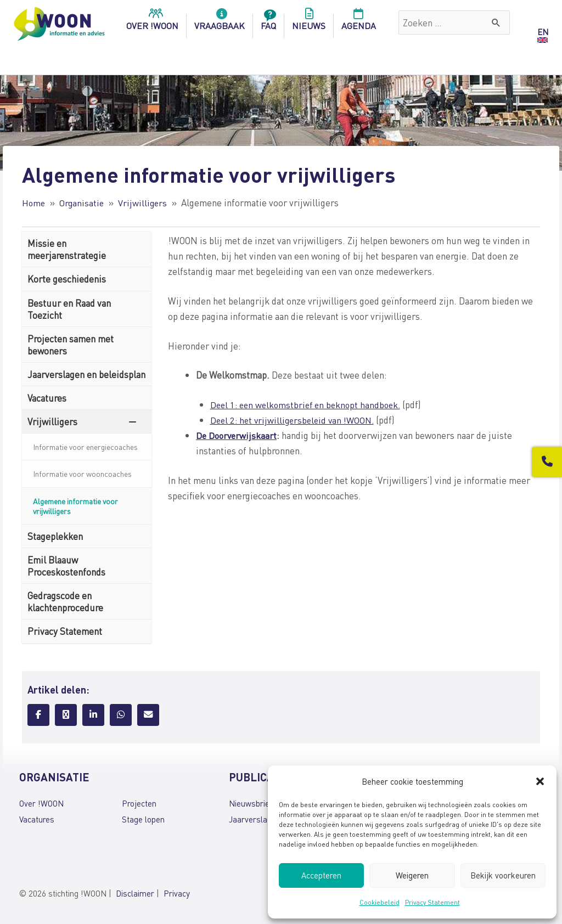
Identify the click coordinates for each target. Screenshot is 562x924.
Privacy (177, 893)
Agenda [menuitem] (359, 22)
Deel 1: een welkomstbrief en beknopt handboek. (309, 404)
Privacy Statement (432, 902)
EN (543, 32)
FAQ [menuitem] (268, 22)
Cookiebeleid (380, 902)
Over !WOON (41, 803)
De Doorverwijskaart (238, 435)
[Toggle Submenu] (132, 421)
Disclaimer (135, 893)
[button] (540, 781)
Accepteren (321, 875)
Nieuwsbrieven (255, 803)
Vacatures (37, 819)
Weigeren (412, 875)
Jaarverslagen (255, 819)
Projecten (139, 803)
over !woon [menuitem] (152, 22)
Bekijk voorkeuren (503, 875)
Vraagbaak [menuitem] (220, 22)
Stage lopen (143, 819)
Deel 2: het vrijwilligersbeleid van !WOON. (296, 420)
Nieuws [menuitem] (309, 22)
